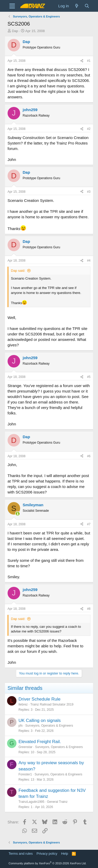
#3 (89, 192)
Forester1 (25, 774)
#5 (89, 377)
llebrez (23, 704)
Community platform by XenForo (48, 863)
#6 (89, 456)
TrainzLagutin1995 (31, 802)
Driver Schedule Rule (40, 699)
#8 (89, 609)
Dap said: (18, 271)
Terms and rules (21, 854)
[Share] (82, 61)
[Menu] (12, 6)
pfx (21, 726)
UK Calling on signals (40, 721)
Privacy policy (47, 854)
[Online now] (18, 514)
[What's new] (77, 6)
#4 (89, 261)
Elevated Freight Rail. (40, 742)
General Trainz (57, 802)
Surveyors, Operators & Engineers (49, 726)
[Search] (87, 6)
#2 (89, 129)
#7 (89, 524)
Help (65, 854)
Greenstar (25, 747)
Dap (15, 31)
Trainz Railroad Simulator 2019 (52, 704)
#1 (89, 61)
